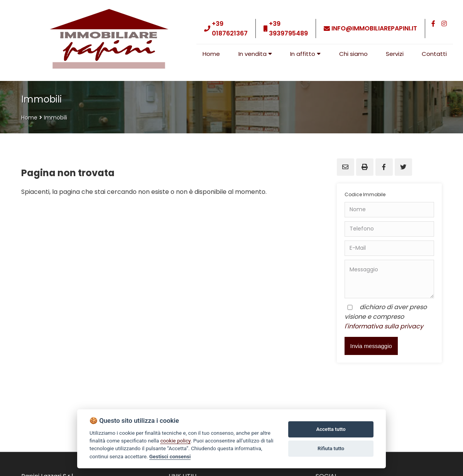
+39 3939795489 (288, 29)
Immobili (56, 118)
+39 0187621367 (230, 29)
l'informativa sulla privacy (384, 326)
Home (29, 118)
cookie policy (175, 441)
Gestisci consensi (170, 456)
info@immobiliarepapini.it (374, 28)
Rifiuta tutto (331, 448)
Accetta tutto (331, 429)
